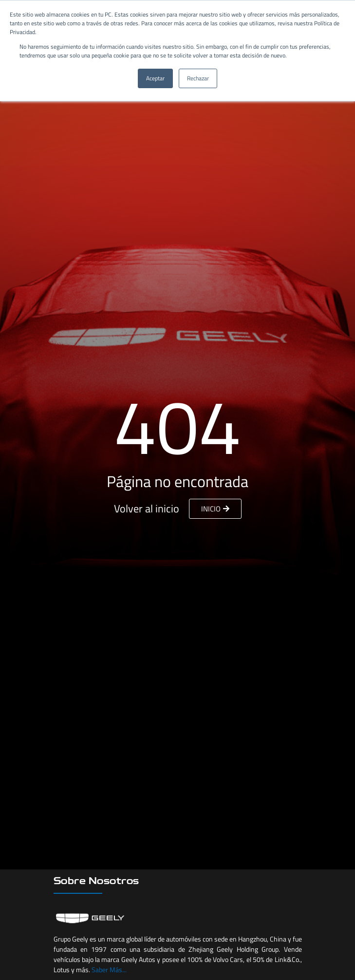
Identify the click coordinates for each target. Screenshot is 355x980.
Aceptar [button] (155, 78)
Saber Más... (109, 970)
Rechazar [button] (198, 78)
